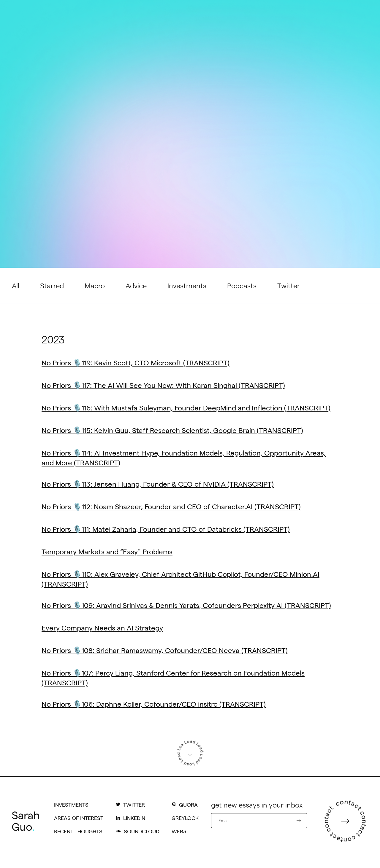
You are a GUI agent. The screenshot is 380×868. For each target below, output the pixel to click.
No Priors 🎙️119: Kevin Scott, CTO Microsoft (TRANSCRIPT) (136, 363)
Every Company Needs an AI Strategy (102, 628)
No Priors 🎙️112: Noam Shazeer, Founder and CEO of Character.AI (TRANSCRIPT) (171, 506)
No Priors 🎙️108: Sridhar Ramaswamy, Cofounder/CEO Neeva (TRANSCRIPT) (165, 650)
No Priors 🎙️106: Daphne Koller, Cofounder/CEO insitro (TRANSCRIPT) (154, 704)
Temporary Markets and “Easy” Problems (107, 551)
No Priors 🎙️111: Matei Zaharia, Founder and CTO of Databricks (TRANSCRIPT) (166, 529)
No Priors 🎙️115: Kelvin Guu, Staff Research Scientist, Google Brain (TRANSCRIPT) (172, 430)
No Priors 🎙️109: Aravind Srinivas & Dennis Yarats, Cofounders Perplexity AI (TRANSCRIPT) (186, 605)
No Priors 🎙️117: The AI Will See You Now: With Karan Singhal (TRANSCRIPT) (163, 385)
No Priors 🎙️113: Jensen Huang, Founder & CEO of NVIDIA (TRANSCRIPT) (158, 484)
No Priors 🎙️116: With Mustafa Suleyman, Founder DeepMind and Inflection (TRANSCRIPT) (186, 408)
